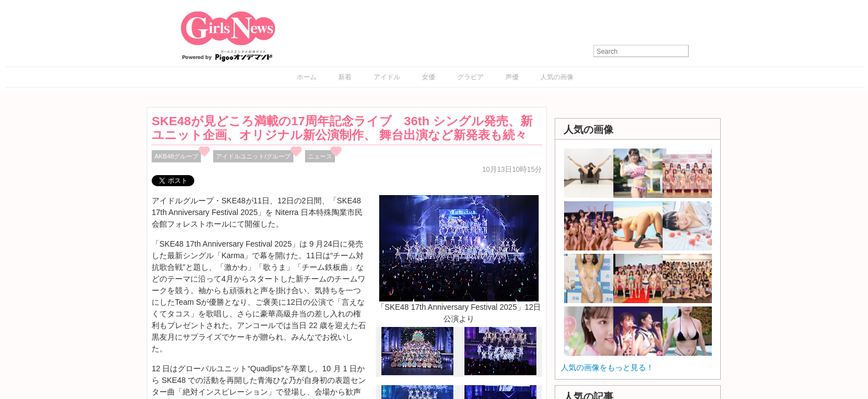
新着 (345, 77)
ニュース (320, 156)
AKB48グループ (176, 156)
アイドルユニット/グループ (253, 156)
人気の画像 (557, 77)
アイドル (387, 77)
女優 (428, 77)
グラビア (471, 77)
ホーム (307, 77)
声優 (512, 77)
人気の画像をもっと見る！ (607, 367)
